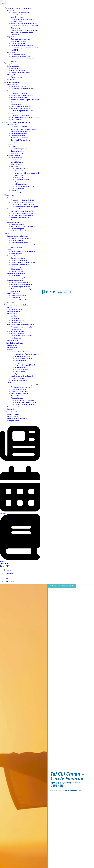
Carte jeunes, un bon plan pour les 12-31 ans (25, 117)
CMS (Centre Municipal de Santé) (22, 231)
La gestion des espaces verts (21, 243)
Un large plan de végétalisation (21, 238)
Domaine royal (19, 177)
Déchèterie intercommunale (20, 265)
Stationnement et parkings (19, 278)
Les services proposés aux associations (24, 129)
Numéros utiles (16, 338)
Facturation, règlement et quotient (22, 111)
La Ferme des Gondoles (19, 296)
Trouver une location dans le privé (22, 39)
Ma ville (10, 307)
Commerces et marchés (19, 54)
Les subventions (16, 323)
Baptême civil (19, 374)
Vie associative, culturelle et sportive (17, 122)
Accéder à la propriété (18, 43)
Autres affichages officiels (19, 394)
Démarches (9, 582)
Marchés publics (13, 345)
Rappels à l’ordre (16, 77)
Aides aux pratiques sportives (21, 220)
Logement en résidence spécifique (22, 46)
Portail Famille (12, 347)
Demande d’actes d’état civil (20, 352)
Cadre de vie (9, 234)
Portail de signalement (18, 70)
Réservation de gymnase (19, 149)
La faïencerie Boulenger (22, 180)
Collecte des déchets (18, 258)
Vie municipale (12, 314)
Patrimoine (15, 166)
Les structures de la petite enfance (22, 89)
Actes (9, 383)
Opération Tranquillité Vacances (21, 73)
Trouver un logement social (20, 41)
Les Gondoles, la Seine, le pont (25, 186)
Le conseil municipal (18, 320)
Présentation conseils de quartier (22, 327)
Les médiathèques (17, 162)
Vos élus (14, 316)
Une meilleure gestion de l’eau (21, 287)
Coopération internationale (19, 193)
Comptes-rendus (16, 329)
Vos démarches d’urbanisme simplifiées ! (24, 26)
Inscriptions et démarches (19, 87)
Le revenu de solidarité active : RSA (22, 211)
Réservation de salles (18, 136)
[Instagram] (6, 567)
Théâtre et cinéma (17, 164)
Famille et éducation (12, 82)
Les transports (16, 276)
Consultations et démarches (14, 343)
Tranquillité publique (11, 64)
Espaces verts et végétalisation (18, 236)
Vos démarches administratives (21, 57)
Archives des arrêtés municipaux (21, 387)
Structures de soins (17, 224)
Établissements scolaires (19, 98)
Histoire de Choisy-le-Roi (23, 171)
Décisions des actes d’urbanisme (25, 402)
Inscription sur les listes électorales (23, 376)
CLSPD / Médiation (14, 75)
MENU (3, 3)
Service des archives (21, 169)
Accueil (7, 571)
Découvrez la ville (13, 414)
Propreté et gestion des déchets (18, 256)
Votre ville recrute (11, 412)
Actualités (8, 574)
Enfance (10, 91)
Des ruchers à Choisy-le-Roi (20, 300)
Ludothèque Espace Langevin (24, 205)
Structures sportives (18, 151)
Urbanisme (11, 10)
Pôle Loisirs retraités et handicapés (23, 213)
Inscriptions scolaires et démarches (23, 95)
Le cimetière (11, 409)
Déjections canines (17, 269)
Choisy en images (17, 309)
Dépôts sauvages (17, 267)
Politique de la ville (13, 312)
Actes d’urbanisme (17, 398)
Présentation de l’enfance (19, 93)
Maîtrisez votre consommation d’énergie (24, 24)
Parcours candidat (13, 416)
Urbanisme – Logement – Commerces (17, 8)
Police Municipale (13, 66)
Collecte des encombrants (19, 260)
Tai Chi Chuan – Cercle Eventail (62, 586)
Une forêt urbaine (17, 247)
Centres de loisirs (17, 102)
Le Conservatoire (17, 158)
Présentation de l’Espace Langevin (22, 202)
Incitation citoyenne (17, 240)
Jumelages (15, 191)
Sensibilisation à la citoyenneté (21, 109)
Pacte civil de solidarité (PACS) (25, 365)
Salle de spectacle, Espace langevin (26, 207)
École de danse (16, 160)
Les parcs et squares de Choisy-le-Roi (23, 245)
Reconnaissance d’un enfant (24, 358)
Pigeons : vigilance (17, 271)
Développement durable (15, 280)
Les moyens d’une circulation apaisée (23, 251)
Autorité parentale (20, 361)
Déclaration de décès (22, 367)
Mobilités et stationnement (16, 274)
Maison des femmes (18, 334)
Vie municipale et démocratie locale (16, 305)
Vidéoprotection (16, 68)
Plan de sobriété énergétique (20, 282)
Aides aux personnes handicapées (22, 216)
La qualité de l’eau (17, 17)
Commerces (11, 52)
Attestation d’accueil (21, 369)
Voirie (9, 249)
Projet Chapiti (15, 298)
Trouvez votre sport (17, 153)
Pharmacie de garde (17, 229)
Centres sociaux (13, 198)
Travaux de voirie (16, 254)
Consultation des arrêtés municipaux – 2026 (25, 385)
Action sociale (10, 196)
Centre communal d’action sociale (18, 209)
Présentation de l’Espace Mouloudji (22, 200)
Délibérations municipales (19, 391)
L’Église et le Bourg (21, 184)
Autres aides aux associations (21, 131)
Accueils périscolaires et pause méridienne (25, 100)
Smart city (11, 302)
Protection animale (13, 293)
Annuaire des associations (20, 138)
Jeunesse (11, 113)
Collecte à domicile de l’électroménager (24, 263)
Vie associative (12, 125)
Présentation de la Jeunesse (20, 115)
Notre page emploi (13, 340)
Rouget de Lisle (20, 182)
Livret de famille (20, 372)
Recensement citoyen (18, 378)
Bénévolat (14, 142)
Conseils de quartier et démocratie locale (21, 325)
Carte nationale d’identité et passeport (27, 354)
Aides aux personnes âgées (20, 218)
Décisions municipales (18, 389)
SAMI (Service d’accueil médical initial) (23, 227)
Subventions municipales (19, 133)
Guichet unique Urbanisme (16, 407)
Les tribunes (15, 318)
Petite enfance (12, 84)
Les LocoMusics (16, 120)
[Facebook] (1, 567)
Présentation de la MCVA (19, 127)
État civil (10, 350)
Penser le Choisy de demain (20, 13)
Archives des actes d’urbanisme (25, 405)
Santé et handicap (13, 222)
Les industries (19, 188)
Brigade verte (12, 79)
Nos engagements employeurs (17, 419)
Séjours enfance (16, 104)
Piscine (13, 147)
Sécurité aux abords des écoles (21, 106)
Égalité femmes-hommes (16, 331)
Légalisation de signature (19, 380)
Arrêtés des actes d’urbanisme (25, 400)
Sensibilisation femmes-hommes (22, 285)
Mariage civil (19, 363)
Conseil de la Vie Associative (20, 140)
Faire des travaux (17, 15)
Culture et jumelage (13, 155)
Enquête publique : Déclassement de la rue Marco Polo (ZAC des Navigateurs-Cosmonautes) (25, 32)
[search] (62, 292)
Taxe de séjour (16, 28)
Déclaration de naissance (23, 356)
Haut (6, 579)
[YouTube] (8, 567)
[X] (4, 567)
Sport (9, 144)
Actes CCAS (15, 396)
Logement (11, 37)
